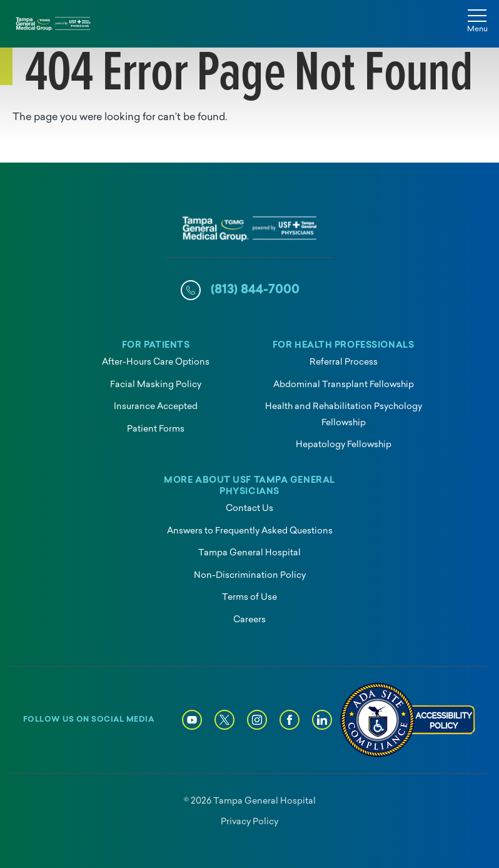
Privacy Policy (249, 822)
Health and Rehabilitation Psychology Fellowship (344, 415)
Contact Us (249, 509)
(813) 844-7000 (255, 290)
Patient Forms (156, 429)
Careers (249, 620)
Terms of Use (249, 598)
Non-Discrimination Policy (250, 576)
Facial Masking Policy (156, 385)
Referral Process (344, 362)
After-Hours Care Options (156, 362)
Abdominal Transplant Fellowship (344, 385)
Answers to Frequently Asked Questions (250, 531)
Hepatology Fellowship (344, 445)
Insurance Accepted (156, 407)
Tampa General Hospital (249, 553)
